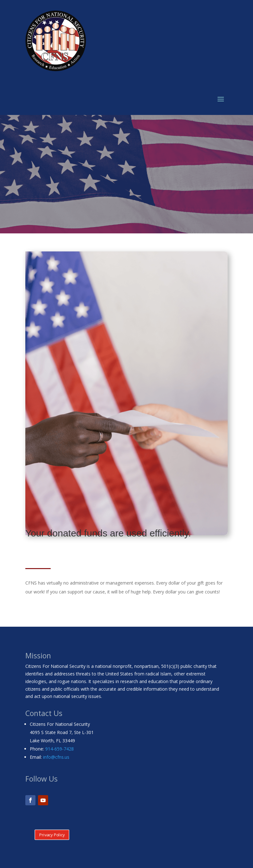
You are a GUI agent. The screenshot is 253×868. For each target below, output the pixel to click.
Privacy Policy (52, 835)
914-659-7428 (60, 749)
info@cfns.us (56, 757)
